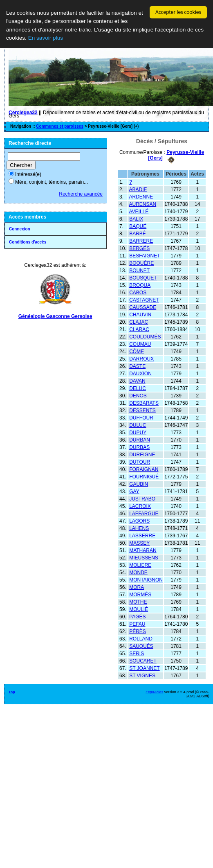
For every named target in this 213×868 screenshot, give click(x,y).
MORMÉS (140, 594)
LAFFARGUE (144, 513)
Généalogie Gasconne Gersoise (55, 316)
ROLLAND (141, 638)
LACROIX (140, 506)
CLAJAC (139, 322)
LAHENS (139, 528)
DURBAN (140, 440)
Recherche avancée (81, 194)
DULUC (138, 425)
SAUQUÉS (141, 646)
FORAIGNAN (144, 469)
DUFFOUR (141, 417)
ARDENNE (141, 196)
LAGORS (139, 521)
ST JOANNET (144, 668)
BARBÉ (138, 233)
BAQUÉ (138, 226)
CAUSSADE (143, 307)
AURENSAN (142, 204)
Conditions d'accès (28, 242)
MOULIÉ (139, 609)
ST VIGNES (142, 675)
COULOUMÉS (145, 336)
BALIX (136, 219)
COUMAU (140, 344)
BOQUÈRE (141, 263)
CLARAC (139, 329)
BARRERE (141, 241)
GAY (134, 491)
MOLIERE (140, 565)
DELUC (138, 388)
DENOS (138, 395)
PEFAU (137, 624)
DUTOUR (140, 462)
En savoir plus (46, 38)
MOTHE (138, 602)
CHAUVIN (140, 314)
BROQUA (140, 285)
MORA (137, 587)
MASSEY (139, 543)
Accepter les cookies (178, 12)
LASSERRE (142, 535)
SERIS (137, 653)
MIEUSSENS (144, 557)
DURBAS (139, 447)
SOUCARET (143, 661)
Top (12, 692)
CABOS (138, 292)
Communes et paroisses (60, 126)
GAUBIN (139, 484)
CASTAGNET (144, 300)
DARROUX (141, 358)
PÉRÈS (138, 631)
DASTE (137, 366)
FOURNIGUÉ (144, 476)
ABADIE (138, 189)
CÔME (137, 351)
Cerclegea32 (23, 113)
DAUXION (140, 373)
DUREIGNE (142, 454)
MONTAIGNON (146, 579)
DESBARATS (144, 403)
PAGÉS (137, 616)
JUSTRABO (142, 498)
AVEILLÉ (139, 211)
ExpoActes (154, 692)
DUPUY (138, 432)
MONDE (138, 572)
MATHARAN (143, 550)
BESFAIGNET (145, 255)
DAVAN (137, 381)
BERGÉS (139, 248)
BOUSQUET (143, 277)
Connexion (20, 229)
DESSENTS (142, 410)
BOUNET (139, 270)
